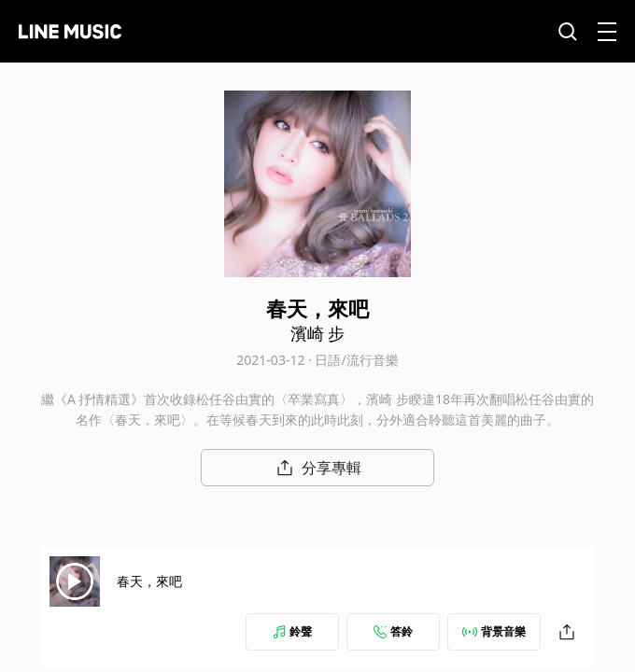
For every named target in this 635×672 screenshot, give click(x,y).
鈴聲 (292, 631)
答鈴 (393, 631)
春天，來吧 (149, 581)
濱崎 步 (318, 333)
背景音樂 (494, 631)
